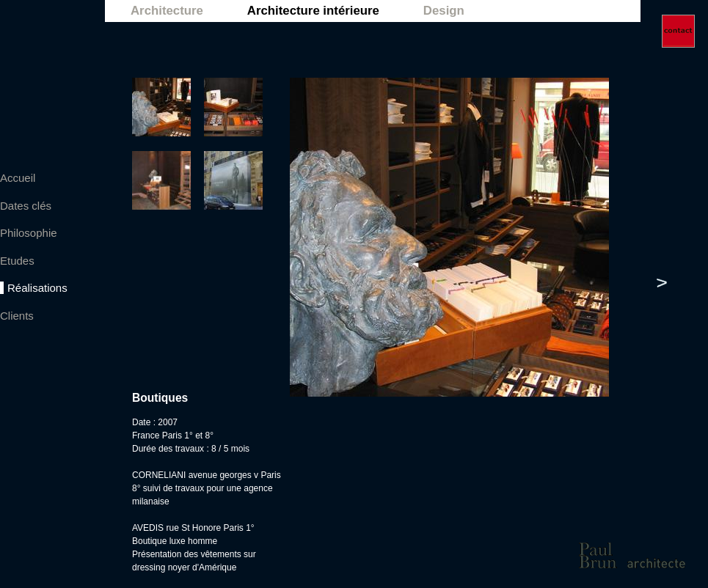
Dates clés (26, 206)
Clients (17, 316)
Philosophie (29, 233)
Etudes (17, 261)
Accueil (18, 178)
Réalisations (37, 288)
